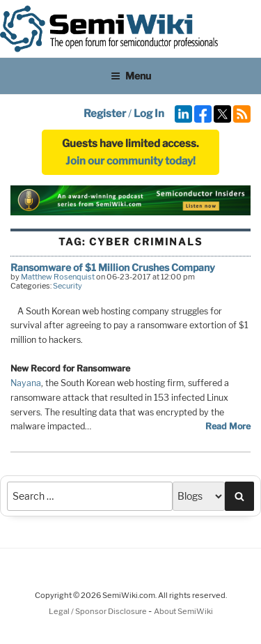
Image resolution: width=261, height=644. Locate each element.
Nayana (26, 383)
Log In (149, 114)
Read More (228, 426)
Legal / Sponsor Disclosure (98, 611)
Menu (131, 76)
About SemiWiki (183, 611)
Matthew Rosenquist (58, 277)
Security (68, 286)
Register (105, 114)
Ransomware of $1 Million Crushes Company (113, 267)
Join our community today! (130, 161)
